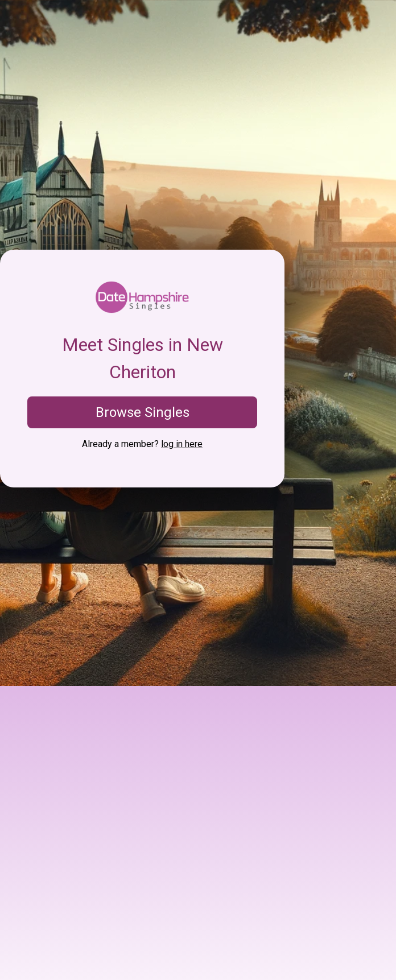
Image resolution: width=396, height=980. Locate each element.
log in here (182, 444)
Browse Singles (143, 412)
